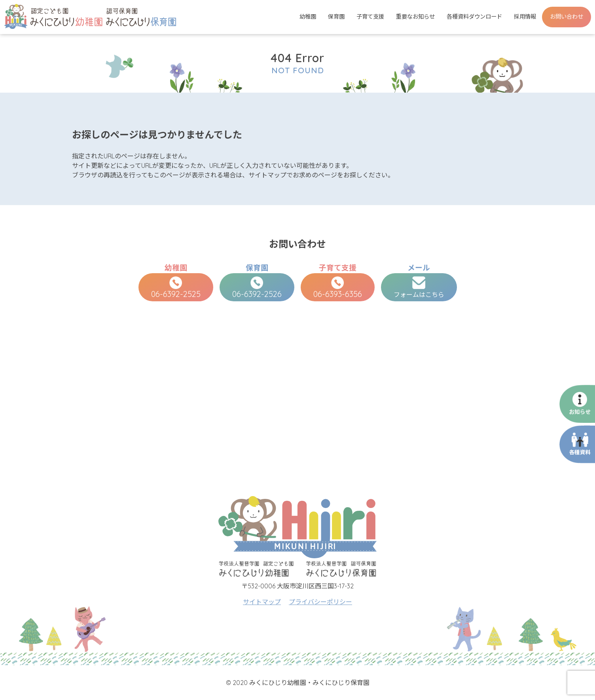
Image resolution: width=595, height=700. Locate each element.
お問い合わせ (567, 17)
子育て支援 (370, 17)
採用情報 (525, 17)
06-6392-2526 (257, 288)
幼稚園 (308, 17)
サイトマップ (262, 602)
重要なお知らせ (415, 17)
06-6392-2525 (176, 288)
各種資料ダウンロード (474, 17)
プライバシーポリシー (320, 602)
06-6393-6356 (338, 288)
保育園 (336, 17)
